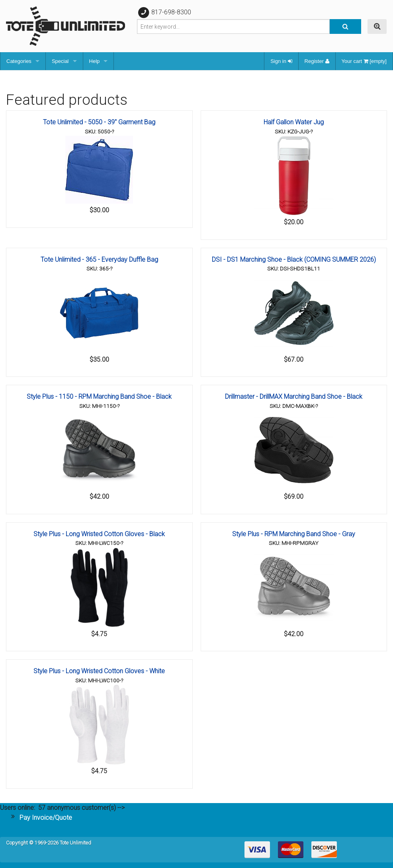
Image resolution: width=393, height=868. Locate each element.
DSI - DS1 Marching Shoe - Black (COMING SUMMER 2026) (294, 260)
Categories (19, 61)
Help (95, 61)
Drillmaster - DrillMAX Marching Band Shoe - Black (294, 397)
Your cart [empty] (364, 61)
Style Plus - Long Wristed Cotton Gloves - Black (99, 534)
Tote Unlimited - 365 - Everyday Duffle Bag (99, 260)
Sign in (281, 61)
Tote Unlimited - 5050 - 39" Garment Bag (99, 122)
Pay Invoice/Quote (46, 818)
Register (317, 61)
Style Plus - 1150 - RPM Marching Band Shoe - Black (99, 397)
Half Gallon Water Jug (294, 122)
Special (60, 61)
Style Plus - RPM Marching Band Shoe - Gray (294, 534)
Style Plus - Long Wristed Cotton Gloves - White (99, 671)
